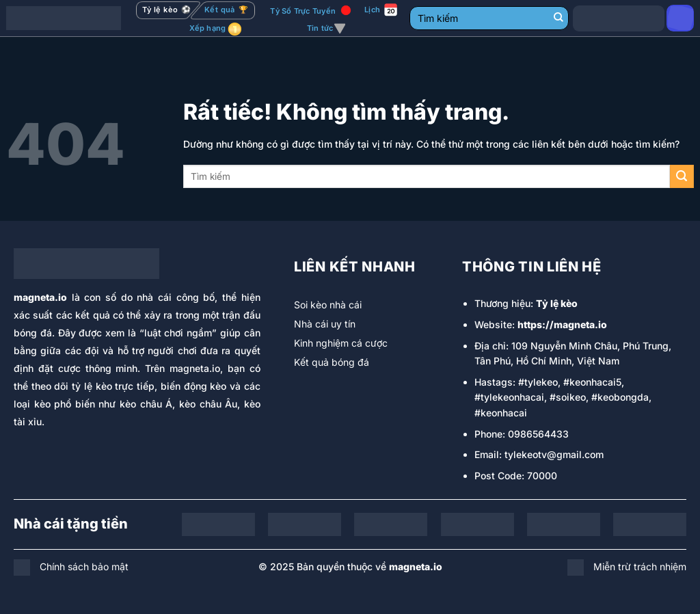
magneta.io (40, 297)
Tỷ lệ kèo (557, 303)
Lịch (372, 10)
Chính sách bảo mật (84, 566)
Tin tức (326, 29)
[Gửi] (558, 18)
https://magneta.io (562, 324)
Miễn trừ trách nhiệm (640, 566)
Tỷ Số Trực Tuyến (303, 11)
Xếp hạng (208, 28)
